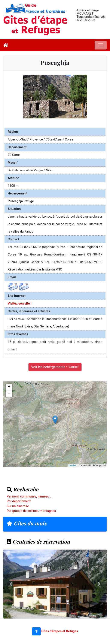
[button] (36, 631)
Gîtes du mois (27, 523)
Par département (19, 501)
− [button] (9, 394)
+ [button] (9, 387)
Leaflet (72, 465)
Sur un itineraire (18, 506)
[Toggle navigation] (101, 45)
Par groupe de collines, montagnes (31, 511)
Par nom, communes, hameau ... (30, 496)
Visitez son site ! (20, 303)
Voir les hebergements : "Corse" (55, 367)
